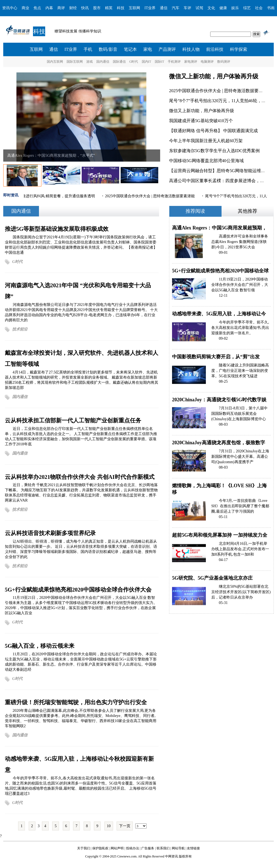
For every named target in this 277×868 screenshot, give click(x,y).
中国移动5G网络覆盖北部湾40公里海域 (206, 161)
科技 (121, 8)
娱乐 (235, 8)
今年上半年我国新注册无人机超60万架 (206, 141)
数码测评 (224, 62)
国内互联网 (55, 62)
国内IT (146, 62)
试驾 (199, 8)
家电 (148, 49)
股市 (97, 8)
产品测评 (167, 49)
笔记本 (130, 49)
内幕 (49, 8)
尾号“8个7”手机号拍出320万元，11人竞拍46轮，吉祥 (220, 101)
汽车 (176, 8)
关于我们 (84, 848)
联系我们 (163, 848)
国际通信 (119, 62)
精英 (109, 8)
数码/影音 (108, 49)
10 (109, 826)
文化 (211, 8)
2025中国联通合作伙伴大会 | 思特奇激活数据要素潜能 (220, 91)
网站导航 (178, 848)
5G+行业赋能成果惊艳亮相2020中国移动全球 (220, 271)
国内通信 (103, 62)
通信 (164, 8)
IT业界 (150, 8)
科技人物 (191, 49)
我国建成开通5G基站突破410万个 (201, 121)
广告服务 (148, 848)
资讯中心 (10, 8)
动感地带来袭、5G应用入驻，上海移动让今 (219, 314)
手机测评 (174, 62)
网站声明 (117, 848)
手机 (88, 49)
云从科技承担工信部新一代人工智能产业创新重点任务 (73, 420)
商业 (25, 8)
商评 (61, 8)
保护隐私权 (100, 848)
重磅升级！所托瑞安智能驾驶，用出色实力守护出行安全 (76, 702)
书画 (271, 8)
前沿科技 (215, 49)
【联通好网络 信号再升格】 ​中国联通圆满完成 (213, 131)
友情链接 (193, 848)
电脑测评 (207, 62)
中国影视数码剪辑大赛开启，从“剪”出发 (216, 357)
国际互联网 (75, 62)
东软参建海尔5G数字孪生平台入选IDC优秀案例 (214, 151)
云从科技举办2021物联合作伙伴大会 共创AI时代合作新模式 (80, 477)
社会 (259, 8)
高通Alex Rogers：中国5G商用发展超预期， (219, 228)
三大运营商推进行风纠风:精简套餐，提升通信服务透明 (50, 196)
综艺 (247, 8)
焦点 (37, 8)
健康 (223, 8)
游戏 (90, 62)
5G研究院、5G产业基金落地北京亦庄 (212, 578)
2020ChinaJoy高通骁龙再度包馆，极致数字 (219, 443)
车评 (187, 8)
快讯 (85, 8)
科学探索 (239, 49)
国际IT (159, 62)
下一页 (125, 826)
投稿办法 (133, 848)
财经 (73, 8)
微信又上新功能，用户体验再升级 (214, 76)
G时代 (134, 62)
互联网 (134, 8)
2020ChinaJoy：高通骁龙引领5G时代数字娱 (219, 400)
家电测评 (191, 62)
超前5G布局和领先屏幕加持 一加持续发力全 (220, 535)
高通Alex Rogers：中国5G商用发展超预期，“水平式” (51, 156)
